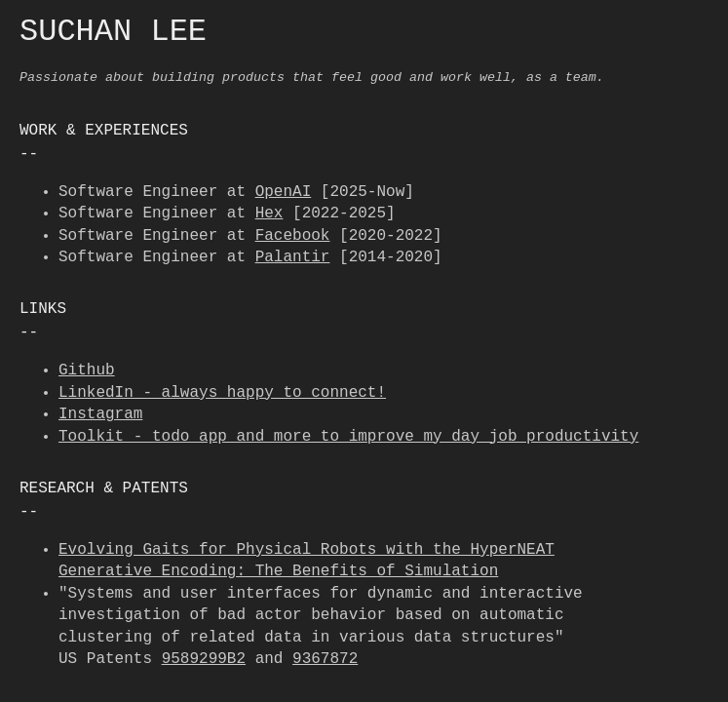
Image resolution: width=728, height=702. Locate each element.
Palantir (293, 257)
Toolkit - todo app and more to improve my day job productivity (348, 437)
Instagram (100, 414)
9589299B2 (204, 659)
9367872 (325, 659)
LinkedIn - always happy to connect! (222, 393)
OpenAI (284, 192)
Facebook (293, 236)
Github (87, 370)
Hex (269, 214)
